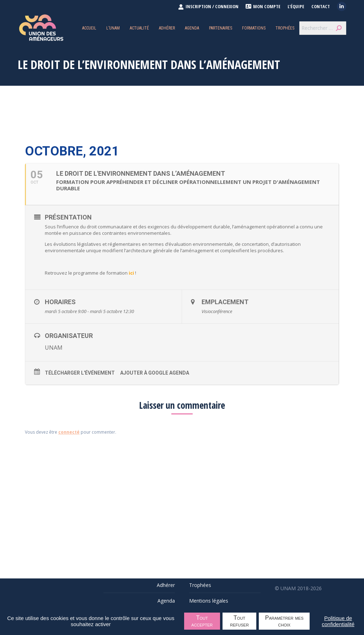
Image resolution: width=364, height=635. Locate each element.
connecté (69, 432)
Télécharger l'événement (80, 373)
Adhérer (166, 585)
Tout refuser (239, 621)
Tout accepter (202, 621)
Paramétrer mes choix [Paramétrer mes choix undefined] (284, 621)
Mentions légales (209, 601)
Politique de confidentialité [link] (338, 621)
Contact (321, 7)
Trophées (200, 585)
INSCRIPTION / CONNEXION (208, 6)
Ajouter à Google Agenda (155, 373)
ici (131, 273)
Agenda (166, 601)
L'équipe (296, 7)
